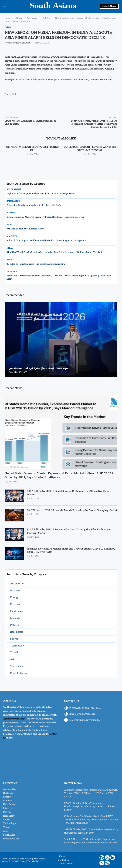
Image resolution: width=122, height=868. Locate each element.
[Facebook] (102, 858)
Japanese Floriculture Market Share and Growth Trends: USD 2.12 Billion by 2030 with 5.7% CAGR (71, 551)
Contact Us (64, 860)
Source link (11, 94)
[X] (107, 858)
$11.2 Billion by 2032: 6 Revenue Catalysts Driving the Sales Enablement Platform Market (70, 532)
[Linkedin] (113, 858)
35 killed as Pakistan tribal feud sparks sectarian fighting (36, 264)
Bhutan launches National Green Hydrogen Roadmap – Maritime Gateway (45, 217)
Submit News (109, 6)
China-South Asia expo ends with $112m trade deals (34, 205)
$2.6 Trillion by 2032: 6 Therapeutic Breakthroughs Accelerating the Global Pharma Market (90, 806)
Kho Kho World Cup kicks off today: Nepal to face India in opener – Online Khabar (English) (54, 252)
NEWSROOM (23, 43)
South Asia (32, 18)
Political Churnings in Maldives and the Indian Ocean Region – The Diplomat (47, 241)
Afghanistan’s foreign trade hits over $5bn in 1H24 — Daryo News (41, 194)
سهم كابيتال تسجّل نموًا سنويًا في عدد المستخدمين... (39, 368)
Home (8, 18)
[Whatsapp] (102, 863)
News (19, 18)
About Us (64, 856)
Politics (46, 18)
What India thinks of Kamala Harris (25, 229)
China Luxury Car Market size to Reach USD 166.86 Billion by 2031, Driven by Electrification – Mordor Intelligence (91, 820)
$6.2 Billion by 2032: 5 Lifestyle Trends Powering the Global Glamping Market (69, 512)
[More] (107, 863)
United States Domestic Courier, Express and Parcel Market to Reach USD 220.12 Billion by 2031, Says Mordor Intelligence (59, 476)
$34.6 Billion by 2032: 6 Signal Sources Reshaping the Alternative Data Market (69, 493)
